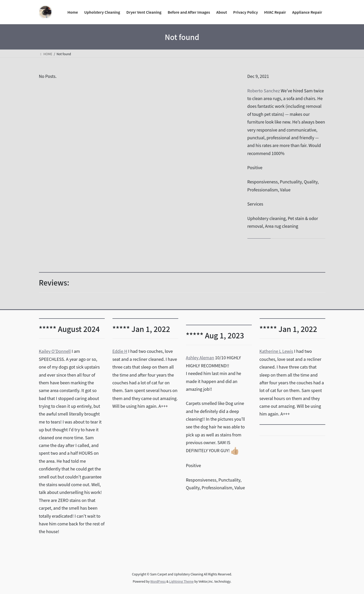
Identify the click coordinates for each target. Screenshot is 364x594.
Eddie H (120, 351)
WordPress (158, 581)
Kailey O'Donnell (55, 351)
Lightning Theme (181, 581)
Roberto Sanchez (264, 91)
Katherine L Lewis (276, 351)
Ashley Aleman (200, 357)
